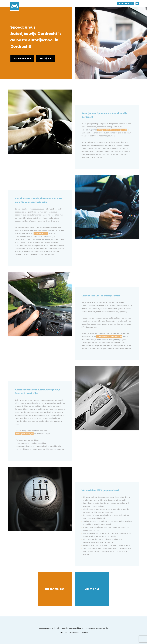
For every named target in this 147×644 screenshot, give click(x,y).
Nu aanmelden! (55, 589)
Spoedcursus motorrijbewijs (73, 628)
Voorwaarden (74, 632)
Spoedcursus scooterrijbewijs (97, 628)
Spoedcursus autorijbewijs (49, 628)
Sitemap (85, 632)
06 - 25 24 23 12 (125, 3)
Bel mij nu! (92, 589)
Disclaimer (63, 632)
